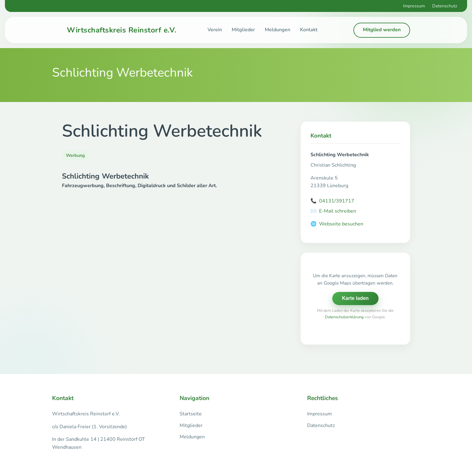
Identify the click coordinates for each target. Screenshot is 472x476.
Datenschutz (445, 6)
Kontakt (309, 30)
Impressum (414, 6)
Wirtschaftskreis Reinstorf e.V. (122, 30)
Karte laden (355, 298)
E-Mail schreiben (333, 211)
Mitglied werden (382, 30)
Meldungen (278, 30)
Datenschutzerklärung (344, 317)
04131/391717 (332, 201)
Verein (215, 30)
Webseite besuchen (337, 224)
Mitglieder (243, 30)
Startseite (191, 414)
